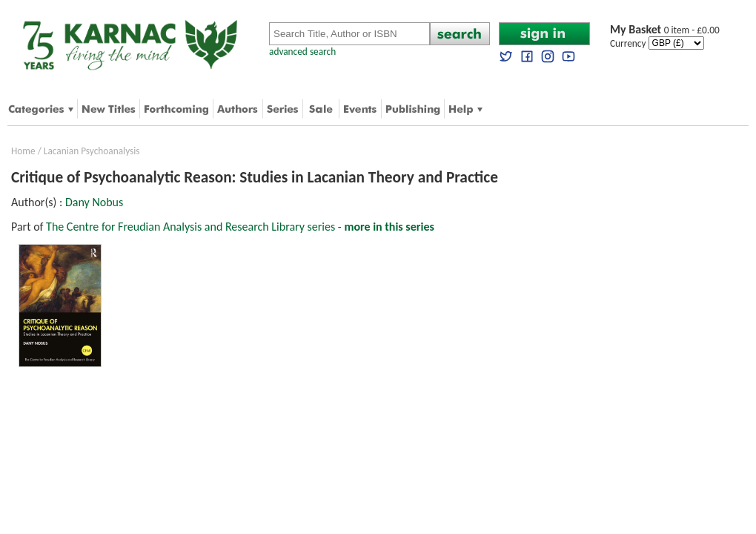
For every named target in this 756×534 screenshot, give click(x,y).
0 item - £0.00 (665, 30)
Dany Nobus (94, 202)
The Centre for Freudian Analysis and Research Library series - (240, 227)
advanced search (302, 52)
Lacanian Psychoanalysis (92, 151)
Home (23, 151)
